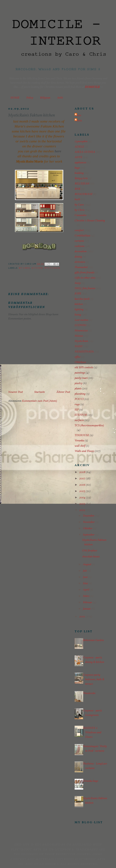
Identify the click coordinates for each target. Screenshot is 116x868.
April (86, 590)
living (78, 315)
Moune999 (81, 331)
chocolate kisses (91, 557)
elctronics (80, 262)
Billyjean (45, 98)
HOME (15, 98)
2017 (83, 479)
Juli (85, 571)
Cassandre (81, 215)
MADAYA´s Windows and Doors (92, 733)
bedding (79, 173)
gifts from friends (85, 273)
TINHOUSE (82, 435)
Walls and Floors (84, 451)
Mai (86, 583)
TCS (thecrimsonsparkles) (89, 426)
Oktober (88, 528)
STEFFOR (81, 415)
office (78, 357)
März (86, 596)
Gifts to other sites (85, 278)
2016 (83, 485)
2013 (83, 504)
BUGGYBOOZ (84, 194)
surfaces (79, 420)
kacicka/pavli (82, 299)
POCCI (79, 399)
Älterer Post (63, 392)
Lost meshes (81, 320)
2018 (83, 472)
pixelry (79, 383)
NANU (79, 346)
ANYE (78, 157)
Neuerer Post (15, 392)
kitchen (37, 268)
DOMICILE (92, 87)
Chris (79, 121)
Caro (78, 115)
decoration (81, 252)
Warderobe (89, 693)
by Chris (80, 210)
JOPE (78, 294)
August (87, 565)
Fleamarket (81, 267)
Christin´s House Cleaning (90, 221)
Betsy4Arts (81, 178)
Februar (88, 602)
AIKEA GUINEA (85, 152)
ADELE (79, 147)
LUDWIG (81, 325)
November (89, 522)
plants (78, 389)
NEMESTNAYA (84, 352)
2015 (83, 491)
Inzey (78, 283)
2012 (83, 510)
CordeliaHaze (82, 236)
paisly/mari (81, 378)
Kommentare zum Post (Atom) (39, 401)
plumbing (80, 394)
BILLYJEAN (82, 184)
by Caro (24, 268)
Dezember (89, 516)
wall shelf (80, 446)
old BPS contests (84, 368)
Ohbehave (80, 362)
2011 (82, 617)
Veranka (79, 441)
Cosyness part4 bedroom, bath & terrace (94, 679)
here (58, 151)
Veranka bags (91, 781)
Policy (30, 98)
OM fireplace (90, 551)
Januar (87, 609)
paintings (80, 373)
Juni (86, 577)
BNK (78, 189)
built (77, 200)
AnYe (60, 98)
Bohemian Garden (93, 640)
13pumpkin (81, 142)
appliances (80, 163)
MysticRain (52, 268)
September (89, 535)
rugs (77, 404)
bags (77, 168)
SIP (77, 410)
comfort (79, 230)
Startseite (40, 392)
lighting (79, 310)
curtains (79, 241)
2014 (83, 498)
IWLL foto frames (85, 288)
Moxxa (79, 336)
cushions (80, 246)
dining (78, 257)
